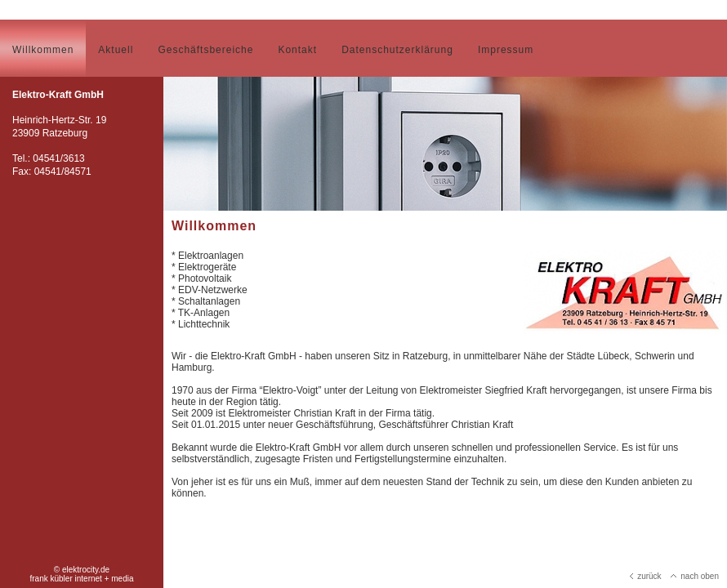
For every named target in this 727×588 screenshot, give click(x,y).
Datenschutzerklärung (397, 50)
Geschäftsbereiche (205, 50)
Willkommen (43, 50)
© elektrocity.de (82, 570)
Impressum (506, 50)
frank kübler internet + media (81, 579)
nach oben (695, 576)
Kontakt (297, 50)
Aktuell (116, 50)
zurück (645, 576)
